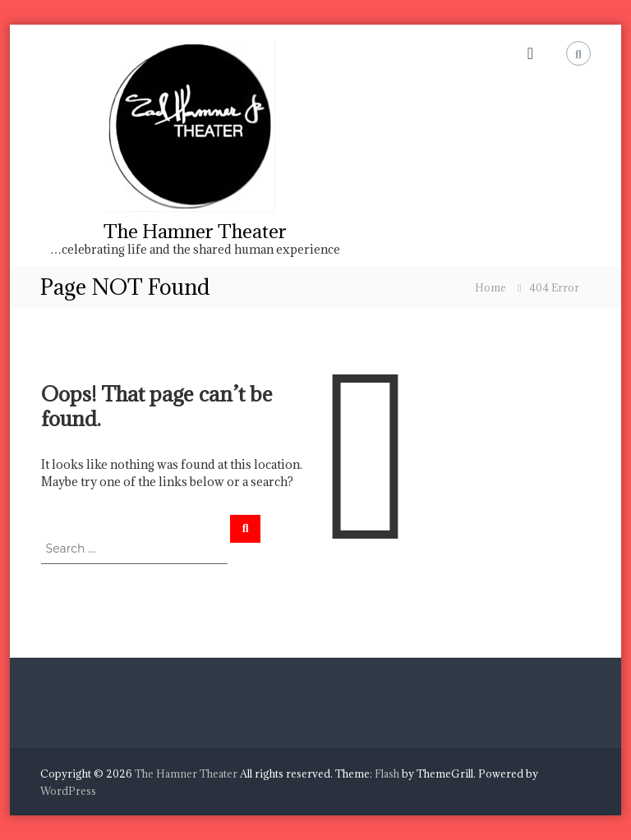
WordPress (68, 791)
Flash (387, 773)
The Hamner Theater (195, 231)
